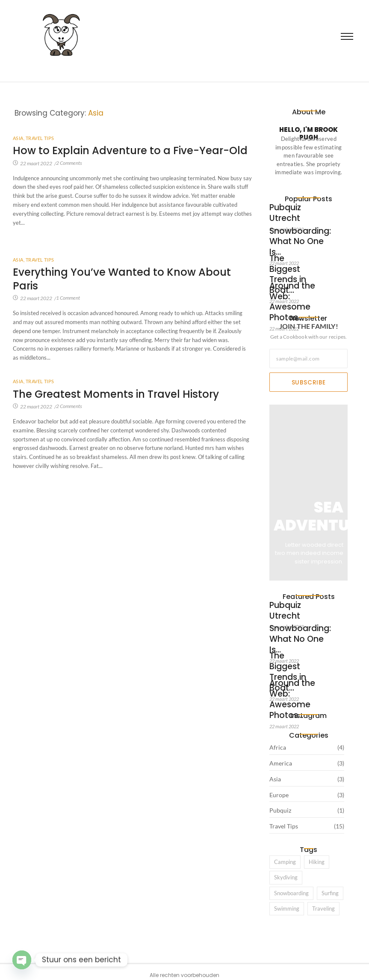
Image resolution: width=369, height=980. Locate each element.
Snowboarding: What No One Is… (292, 233)
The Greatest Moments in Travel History (120, 395)
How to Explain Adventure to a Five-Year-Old (124, 158)
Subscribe (309, 382)
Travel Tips (40, 138)
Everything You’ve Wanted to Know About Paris (125, 279)
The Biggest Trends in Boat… (291, 260)
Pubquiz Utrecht (291, 209)
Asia (19, 138)
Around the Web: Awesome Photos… (291, 291)
